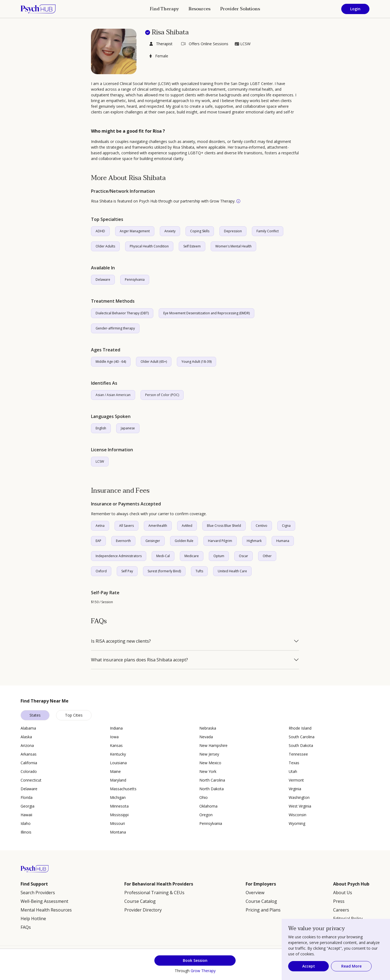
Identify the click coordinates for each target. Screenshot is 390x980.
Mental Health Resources (46, 910)
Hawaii (26, 815)
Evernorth (123, 541)
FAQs (26, 927)
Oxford (101, 571)
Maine (115, 771)
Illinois (26, 832)
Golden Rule (184, 541)
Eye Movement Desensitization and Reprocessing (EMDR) (207, 313)
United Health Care (232, 571)
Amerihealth (158, 526)
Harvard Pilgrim (220, 541)
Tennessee (298, 754)
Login (355, 9)
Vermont (296, 780)
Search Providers (38, 893)
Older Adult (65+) (154, 362)
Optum (219, 556)
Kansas (116, 745)
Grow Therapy (203, 971)
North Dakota (212, 789)
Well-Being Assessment (44, 901)
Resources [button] (199, 9)
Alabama (28, 728)
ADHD (100, 231)
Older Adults (105, 246)
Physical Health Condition (149, 246)
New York (208, 771)
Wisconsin (298, 815)
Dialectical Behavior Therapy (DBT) (122, 313)
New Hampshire (213, 745)
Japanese (128, 428)
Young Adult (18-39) (196, 362)
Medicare (192, 556)
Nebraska (208, 728)
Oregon (206, 815)
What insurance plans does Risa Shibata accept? (139, 660)
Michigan (118, 797)
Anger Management (135, 231)
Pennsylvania (135, 280)
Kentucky (118, 754)
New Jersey (209, 754)
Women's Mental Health (233, 246)
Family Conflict (268, 231)
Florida (27, 797)
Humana (283, 541)
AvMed (187, 526)
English (101, 428)
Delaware (103, 280)
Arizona (27, 745)
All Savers (126, 526)
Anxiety (170, 231)
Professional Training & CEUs (154, 893)
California (29, 763)
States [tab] (35, 715)
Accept (309, 966)
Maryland (118, 780)
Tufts (199, 571)
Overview (255, 893)
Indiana (116, 728)
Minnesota (119, 806)
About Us (343, 893)
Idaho (26, 823)
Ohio (204, 797)
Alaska (26, 737)
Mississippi (119, 815)
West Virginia (300, 806)
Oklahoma (208, 806)
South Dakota (301, 745)
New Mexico (210, 763)
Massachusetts (123, 789)
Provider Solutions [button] (240, 9)
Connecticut (31, 780)
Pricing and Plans (263, 910)
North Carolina (212, 780)
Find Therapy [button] (164, 9)
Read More (351, 966)
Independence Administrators (119, 556)
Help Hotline (33, 919)
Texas (294, 763)
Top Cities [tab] (74, 715)
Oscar (243, 556)
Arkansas (29, 754)
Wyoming (297, 823)
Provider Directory (143, 910)
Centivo (261, 526)
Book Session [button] (195, 960)
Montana (118, 832)
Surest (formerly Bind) (164, 571)
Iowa (114, 737)
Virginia (295, 789)
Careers (341, 910)
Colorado (29, 771)
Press (339, 901)
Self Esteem (192, 246)
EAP (98, 541)
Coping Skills (200, 231)
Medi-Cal (163, 556)
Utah (293, 771)
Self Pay (127, 571)
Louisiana (118, 763)
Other (267, 556)
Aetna (100, 526)
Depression (233, 231)
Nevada (206, 737)
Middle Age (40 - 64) (111, 362)
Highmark (254, 541)
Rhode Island (300, 728)
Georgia (27, 806)
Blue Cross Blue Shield (224, 526)
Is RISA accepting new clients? (121, 641)
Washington (299, 797)
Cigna (286, 526)
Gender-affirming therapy (115, 328)
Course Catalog (140, 901)
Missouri (117, 823)
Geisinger (153, 541)
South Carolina (302, 737)
